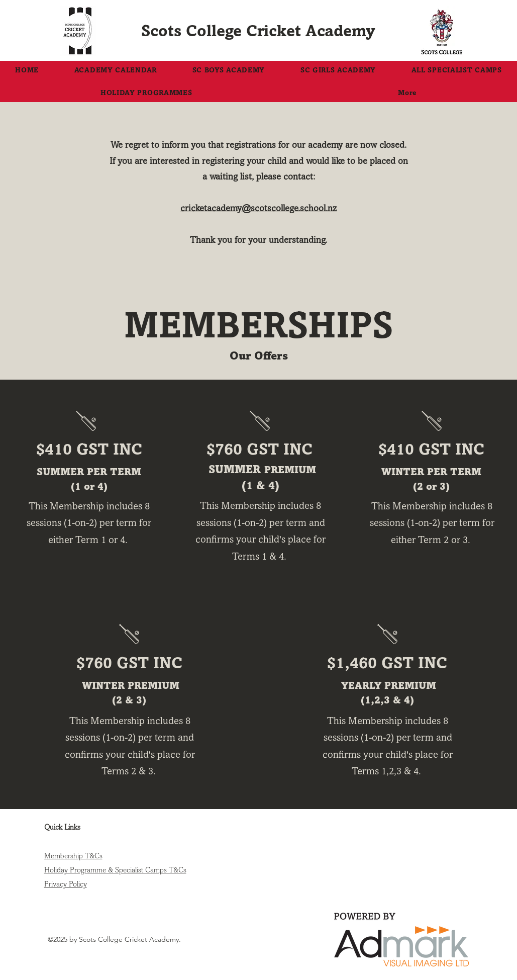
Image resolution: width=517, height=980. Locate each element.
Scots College (194, 31)
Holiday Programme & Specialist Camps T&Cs (115, 870)
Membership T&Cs (73, 856)
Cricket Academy (311, 31)
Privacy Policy (66, 884)
